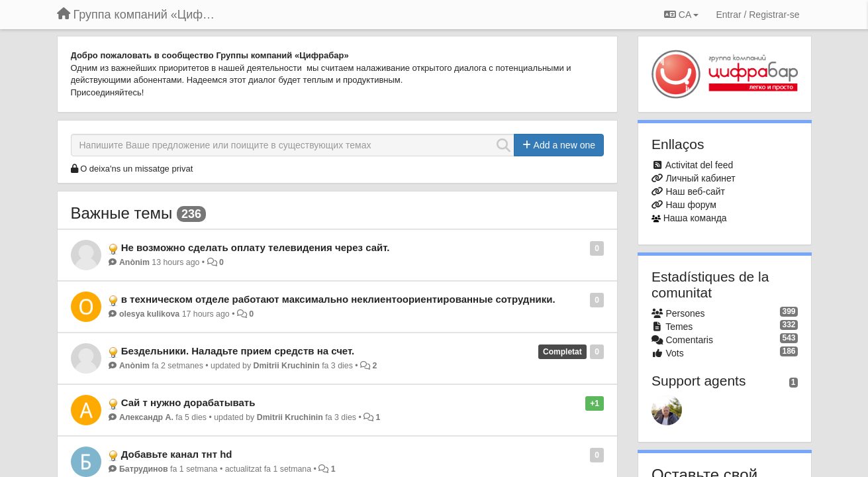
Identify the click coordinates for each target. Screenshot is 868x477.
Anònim (134, 262)
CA (681, 15)
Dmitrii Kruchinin (287, 366)
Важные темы (122, 213)
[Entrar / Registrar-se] (757, 15)
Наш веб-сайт (695, 191)
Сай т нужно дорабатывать (188, 402)
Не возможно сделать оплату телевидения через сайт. (256, 247)
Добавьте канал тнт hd (177, 454)
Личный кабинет (700, 178)
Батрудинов (144, 469)
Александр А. (146, 417)
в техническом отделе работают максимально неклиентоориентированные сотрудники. (338, 299)
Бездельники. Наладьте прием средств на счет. (238, 351)
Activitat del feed (699, 165)
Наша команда (695, 218)
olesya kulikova (149, 314)
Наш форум (691, 205)
